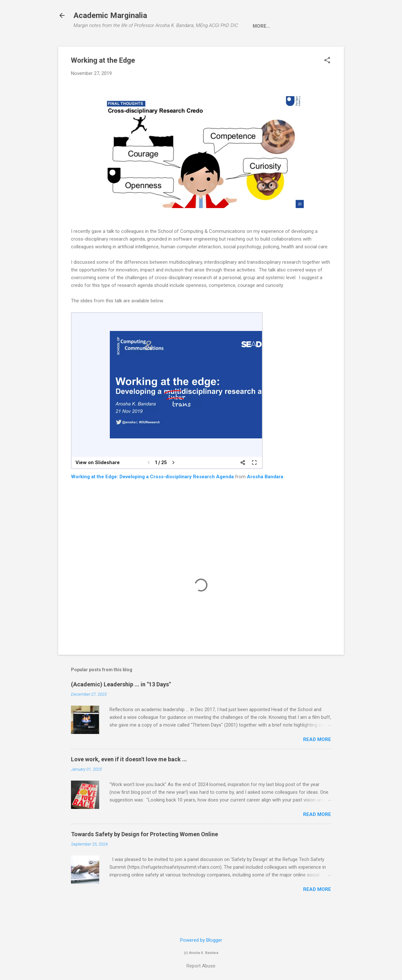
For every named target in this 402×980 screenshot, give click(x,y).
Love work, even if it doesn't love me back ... (129, 779)
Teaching (183, 46)
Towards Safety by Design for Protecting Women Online (144, 854)
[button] (327, 81)
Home (86, 46)
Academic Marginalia (110, 15)
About (113, 46)
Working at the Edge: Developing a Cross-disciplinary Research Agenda (152, 497)
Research (146, 46)
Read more (317, 759)
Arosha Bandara (265, 497)
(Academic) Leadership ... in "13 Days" (121, 704)
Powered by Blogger (201, 940)
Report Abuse (201, 966)
